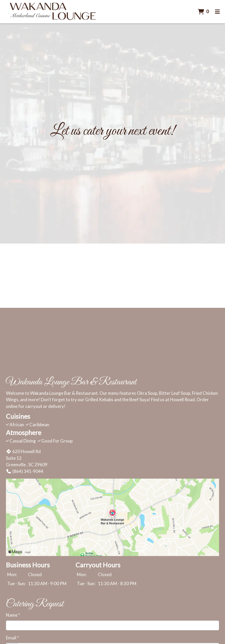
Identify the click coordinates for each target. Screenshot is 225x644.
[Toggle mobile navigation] (217, 12)
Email (11, 638)
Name (12, 615)
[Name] (112, 625)
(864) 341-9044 (25, 471)
